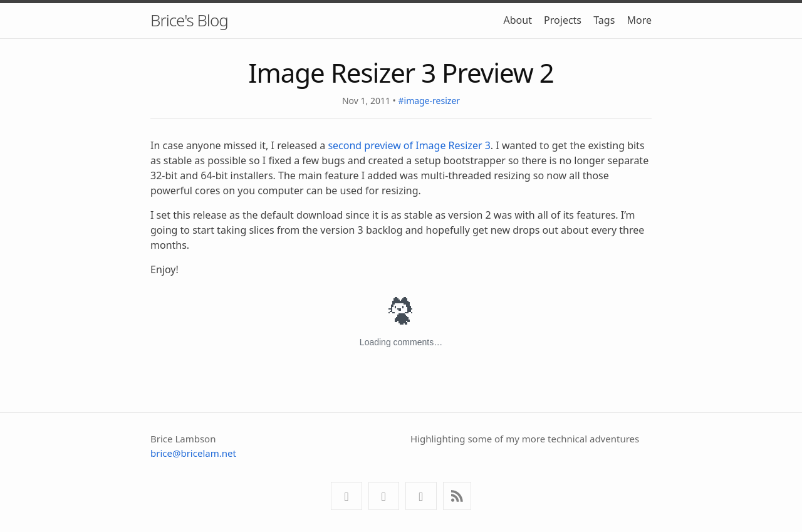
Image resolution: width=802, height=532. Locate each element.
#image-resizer (429, 101)
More (639, 20)
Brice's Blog (189, 20)
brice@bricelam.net (193, 453)
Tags (604, 20)
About (518, 20)
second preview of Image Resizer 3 (409, 145)
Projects (563, 20)
